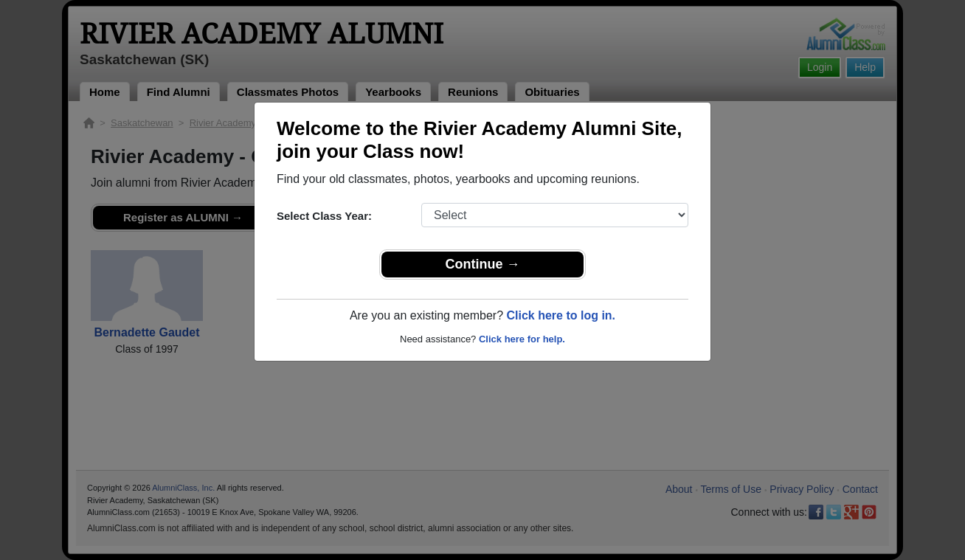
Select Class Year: (324, 216)
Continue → (483, 264)
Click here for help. (522, 339)
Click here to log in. (561, 315)
